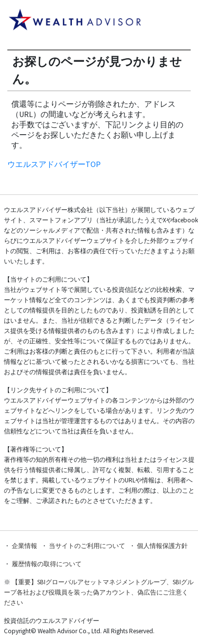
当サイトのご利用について (87, 546)
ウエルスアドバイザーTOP (54, 164)
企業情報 (24, 546)
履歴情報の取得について (47, 564)
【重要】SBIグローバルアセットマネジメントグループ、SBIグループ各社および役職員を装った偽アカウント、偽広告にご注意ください (99, 592)
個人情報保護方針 (162, 546)
